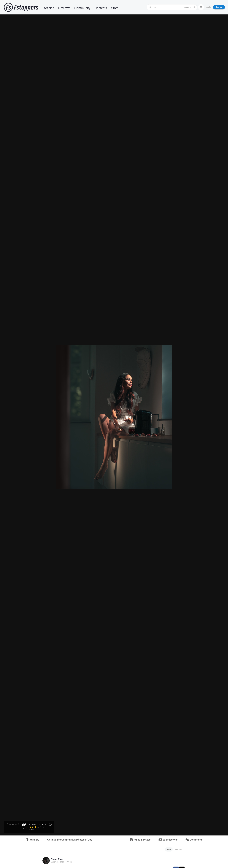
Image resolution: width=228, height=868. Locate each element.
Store (115, 8)
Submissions (168, 840)
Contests (101, 8)
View (169, 849)
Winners (32, 840)
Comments (194, 840)
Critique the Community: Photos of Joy (70, 840)
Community (82, 8)
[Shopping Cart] (201, 7)
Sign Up (219, 7)
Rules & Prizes (140, 840)
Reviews (64, 8)
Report (179, 849)
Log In (208, 7)
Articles (49, 8)
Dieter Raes (57, 859)
